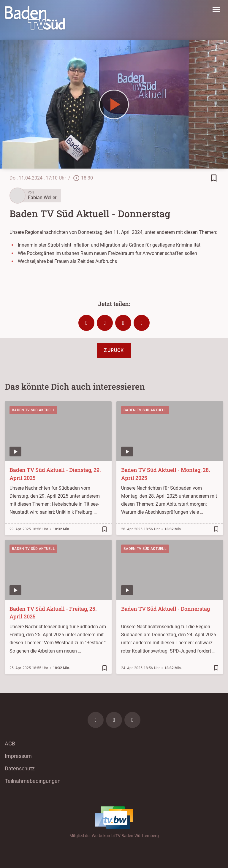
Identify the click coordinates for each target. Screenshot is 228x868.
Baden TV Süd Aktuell (33, 410)
